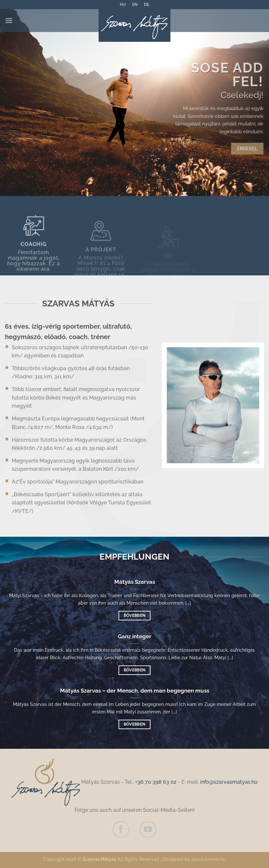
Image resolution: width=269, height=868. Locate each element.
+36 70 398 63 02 (156, 782)
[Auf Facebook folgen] (121, 829)
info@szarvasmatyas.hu (229, 782)
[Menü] (9, 20)
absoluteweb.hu (208, 859)
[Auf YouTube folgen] (148, 829)
